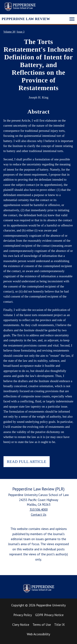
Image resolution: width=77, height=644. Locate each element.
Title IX (59, 625)
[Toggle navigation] (72, 19)
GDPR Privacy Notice (49, 615)
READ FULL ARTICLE (27, 462)
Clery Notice (21, 625)
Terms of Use (42, 625)
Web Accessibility (38, 634)
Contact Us (39, 515)
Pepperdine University (51, 605)
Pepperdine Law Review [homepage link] (20, 7)
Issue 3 (21, 32)
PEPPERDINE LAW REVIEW (26, 19)
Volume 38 (9, 32)
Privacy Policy (23, 615)
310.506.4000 (39, 510)
